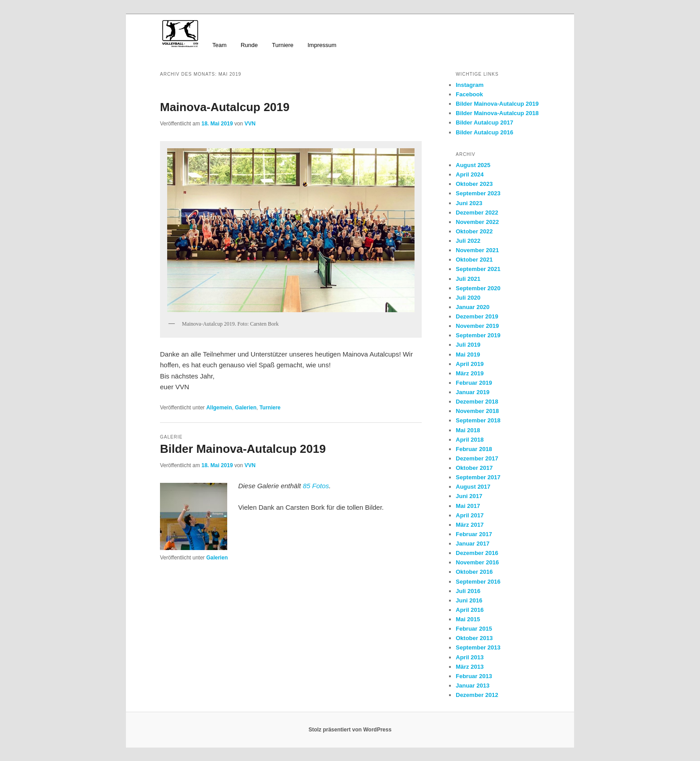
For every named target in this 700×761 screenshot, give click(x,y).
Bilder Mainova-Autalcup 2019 (243, 449)
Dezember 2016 (477, 553)
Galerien (246, 408)
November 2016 (477, 562)
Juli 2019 (468, 345)
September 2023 (478, 193)
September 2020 (478, 288)
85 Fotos (316, 486)
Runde (249, 45)
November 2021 (477, 250)
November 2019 (477, 326)
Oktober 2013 (474, 638)
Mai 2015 (468, 619)
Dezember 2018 (477, 402)
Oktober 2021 (474, 260)
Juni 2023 (469, 203)
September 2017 (478, 477)
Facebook (469, 94)
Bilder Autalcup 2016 (484, 132)
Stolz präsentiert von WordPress (350, 730)
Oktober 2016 (474, 572)
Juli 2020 (468, 298)
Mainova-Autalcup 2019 (225, 107)
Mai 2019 (468, 355)
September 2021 (478, 269)
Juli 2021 (468, 279)
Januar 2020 (473, 307)
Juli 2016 (468, 591)
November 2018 (477, 411)
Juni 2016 (469, 600)
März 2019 (470, 373)
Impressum (322, 45)
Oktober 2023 (474, 184)
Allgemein (219, 408)
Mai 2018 (468, 430)
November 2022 (477, 222)
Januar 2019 (473, 392)
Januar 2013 (473, 686)
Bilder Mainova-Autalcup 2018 (497, 113)
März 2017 (470, 525)
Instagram (470, 85)
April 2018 (470, 440)
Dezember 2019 (477, 316)
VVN (250, 124)
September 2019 (478, 335)
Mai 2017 (468, 506)
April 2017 (470, 515)
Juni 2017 (469, 496)
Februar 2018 (474, 449)
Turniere (283, 45)
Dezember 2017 (477, 458)
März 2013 (470, 667)
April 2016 (470, 610)
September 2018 (478, 420)
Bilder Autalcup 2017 (484, 123)
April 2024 (470, 174)
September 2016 (478, 582)
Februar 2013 (474, 676)
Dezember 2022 (477, 213)
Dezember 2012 (477, 695)
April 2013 (470, 657)
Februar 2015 (474, 629)
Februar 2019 (474, 383)
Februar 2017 (474, 534)
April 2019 (470, 364)
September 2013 (478, 647)
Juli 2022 (468, 241)
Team (220, 45)
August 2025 (473, 165)
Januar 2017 (473, 544)
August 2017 (473, 487)
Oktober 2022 (474, 231)
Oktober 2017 (474, 468)
